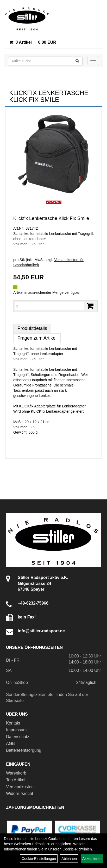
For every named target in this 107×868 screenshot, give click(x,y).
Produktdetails (32, 328)
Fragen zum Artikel (37, 338)
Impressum (16, 730)
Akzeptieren (92, 859)
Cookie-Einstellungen (39, 859)
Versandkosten (20, 787)
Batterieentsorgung (24, 750)
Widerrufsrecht (20, 794)
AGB (10, 743)
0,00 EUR (33, 42)
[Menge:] (50, 306)
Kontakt (13, 723)
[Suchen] (77, 61)
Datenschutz (18, 737)
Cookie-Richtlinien (77, 849)
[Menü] (93, 60)
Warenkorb (16, 773)
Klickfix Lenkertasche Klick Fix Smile (51, 218)
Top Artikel (16, 780)
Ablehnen (69, 859)
